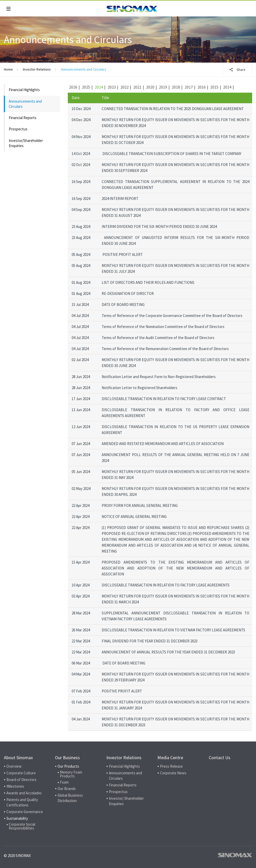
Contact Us (220, 758)
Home (8, 69)
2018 (176, 87)
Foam (64, 782)
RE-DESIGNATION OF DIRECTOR (128, 293)
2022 (125, 87)
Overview (14, 766)
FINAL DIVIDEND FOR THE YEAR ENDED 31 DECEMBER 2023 (150, 641)
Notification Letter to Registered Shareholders (140, 388)
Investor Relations (37, 69)
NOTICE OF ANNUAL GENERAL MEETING (134, 517)
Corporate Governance (25, 812)
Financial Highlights (24, 90)
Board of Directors (21, 780)
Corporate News (173, 773)
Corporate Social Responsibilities (22, 826)
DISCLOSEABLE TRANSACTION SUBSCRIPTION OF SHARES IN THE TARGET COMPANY (172, 154)
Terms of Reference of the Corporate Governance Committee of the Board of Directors (172, 316)
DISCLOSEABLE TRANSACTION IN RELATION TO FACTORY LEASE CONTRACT (164, 399)
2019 (163, 87)
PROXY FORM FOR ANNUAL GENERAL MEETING (140, 505)
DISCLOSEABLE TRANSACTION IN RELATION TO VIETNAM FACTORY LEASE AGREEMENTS (173, 630)
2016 (202, 87)
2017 (189, 87)
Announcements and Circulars (25, 104)
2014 (227, 87)
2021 (137, 87)
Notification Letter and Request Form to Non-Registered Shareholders (159, 377)
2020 (150, 87)
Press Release (171, 766)
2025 (86, 87)
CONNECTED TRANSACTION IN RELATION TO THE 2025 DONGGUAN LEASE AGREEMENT (173, 109)
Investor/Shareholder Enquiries (26, 143)
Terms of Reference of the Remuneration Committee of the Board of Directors (165, 349)
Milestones (15, 786)
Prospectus (18, 129)
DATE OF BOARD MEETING (123, 305)
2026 (73, 87)
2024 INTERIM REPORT (120, 199)
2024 (99, 87)
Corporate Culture (21, 773)
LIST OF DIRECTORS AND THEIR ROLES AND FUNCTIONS (148, 282)
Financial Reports (23, 118)
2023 (112, 87)
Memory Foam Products (71, 774)
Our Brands (67, 789)
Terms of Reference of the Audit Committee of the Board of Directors (158, 338)
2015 (214, 87)
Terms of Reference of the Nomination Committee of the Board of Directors (163, 327)
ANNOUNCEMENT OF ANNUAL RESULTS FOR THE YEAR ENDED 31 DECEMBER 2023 (168, 652)
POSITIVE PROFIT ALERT (123, 254)
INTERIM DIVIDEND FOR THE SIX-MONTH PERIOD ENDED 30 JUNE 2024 (159, 226)
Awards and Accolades (24, 793)
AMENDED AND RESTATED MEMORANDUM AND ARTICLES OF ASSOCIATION (163, 444)
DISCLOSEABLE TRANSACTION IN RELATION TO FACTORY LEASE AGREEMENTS (166, 585)
